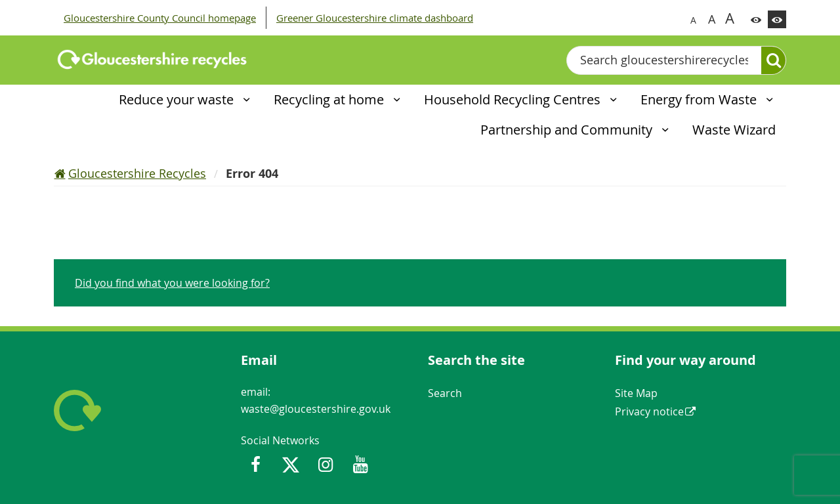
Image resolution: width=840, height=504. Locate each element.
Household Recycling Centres (514, 99)
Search (445, 393)
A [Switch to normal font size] (693, 20)
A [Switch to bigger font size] (712, 19)
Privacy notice (649, 411)
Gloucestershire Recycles (137, 173)
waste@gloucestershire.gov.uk (316, 409)
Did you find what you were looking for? (172, 283)
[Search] (773, 60)
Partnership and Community (568, 130)
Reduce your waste (178, 99)
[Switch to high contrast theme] (777, 19)
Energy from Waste (700, 99)
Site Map (636, 393)
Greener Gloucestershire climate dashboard (375, 18)
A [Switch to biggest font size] (730, 18)
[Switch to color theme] (756, 19)
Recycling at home (330, 99)
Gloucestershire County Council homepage (160, 18)
